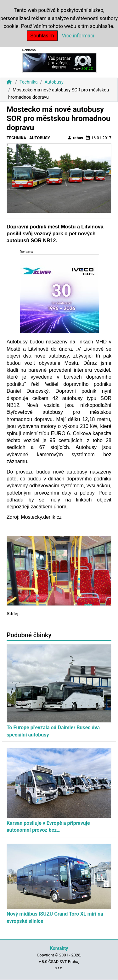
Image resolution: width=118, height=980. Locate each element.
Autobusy (54, 82)
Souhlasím (42, 36)
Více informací (78, 36)
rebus (75, 138)
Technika (29, 82)
